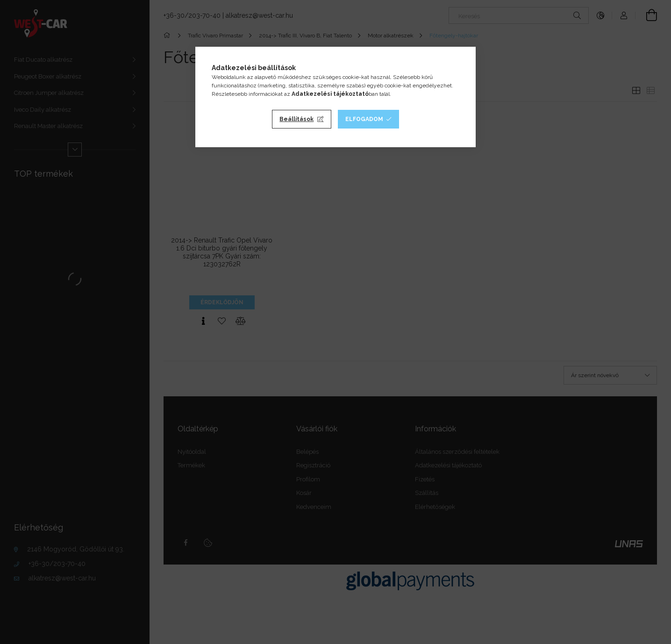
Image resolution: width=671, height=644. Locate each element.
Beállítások (296, 119)
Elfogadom (364, 119)
